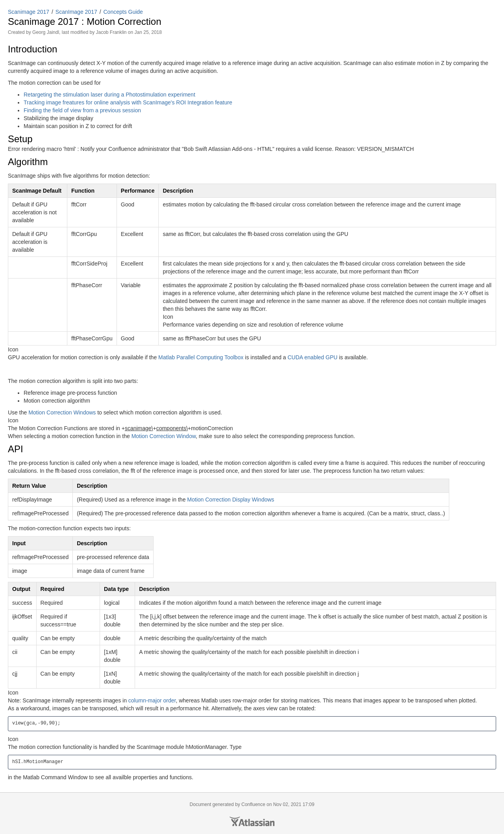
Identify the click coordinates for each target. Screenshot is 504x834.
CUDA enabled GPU (312, 357)
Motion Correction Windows (62, 412)
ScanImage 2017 (76, 12)
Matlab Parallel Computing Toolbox (201, 357)
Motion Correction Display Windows (231, 500)
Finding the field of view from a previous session (82, 110)
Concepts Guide (123, 12)
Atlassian (252, 821)
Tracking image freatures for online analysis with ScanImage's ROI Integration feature (128, 102)
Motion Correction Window (164, 436)
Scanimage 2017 (29, 12)
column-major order (152, 700)
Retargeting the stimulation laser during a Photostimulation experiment (109, 95)
